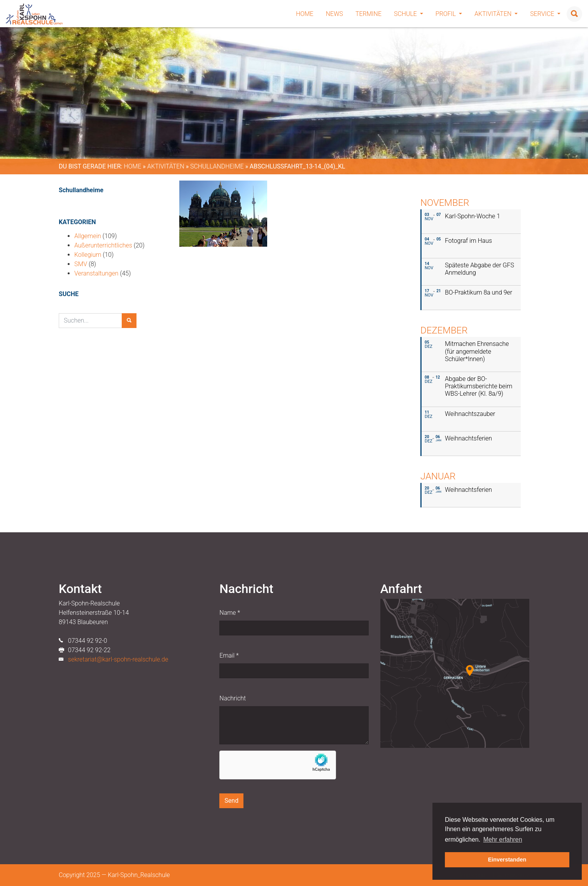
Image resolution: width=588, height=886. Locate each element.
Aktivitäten (496, 14)
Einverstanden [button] (507, 860)
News (334, 14)
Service (545, 14)
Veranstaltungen (96, 273)
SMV (81, 264)
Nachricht (233, 698)
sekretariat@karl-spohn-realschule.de (118, 659)
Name (230, 613)
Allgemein (88, 236)
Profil (449, 14)
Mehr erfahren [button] (503, 840)
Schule (409, 14)
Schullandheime (217, 166)
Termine (368, 14)
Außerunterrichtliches (103, 245)
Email (229, 655)
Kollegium (88, 255)
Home (305, 14)
